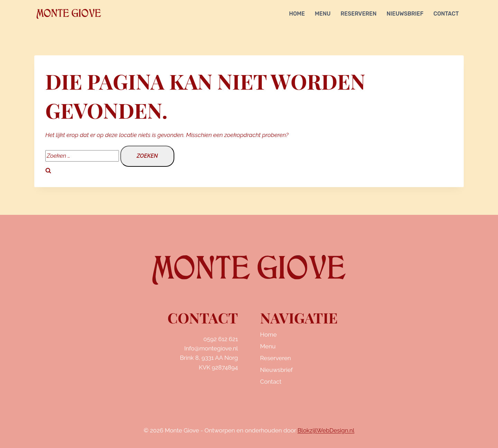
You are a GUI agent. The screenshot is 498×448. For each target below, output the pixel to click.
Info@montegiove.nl (211, 348)
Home (297, 14)
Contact (446, 14)
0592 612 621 (221, 339)
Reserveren (359, 14)
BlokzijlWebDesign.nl (326, 430)
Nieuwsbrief (405, 14)
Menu (323, 14)
